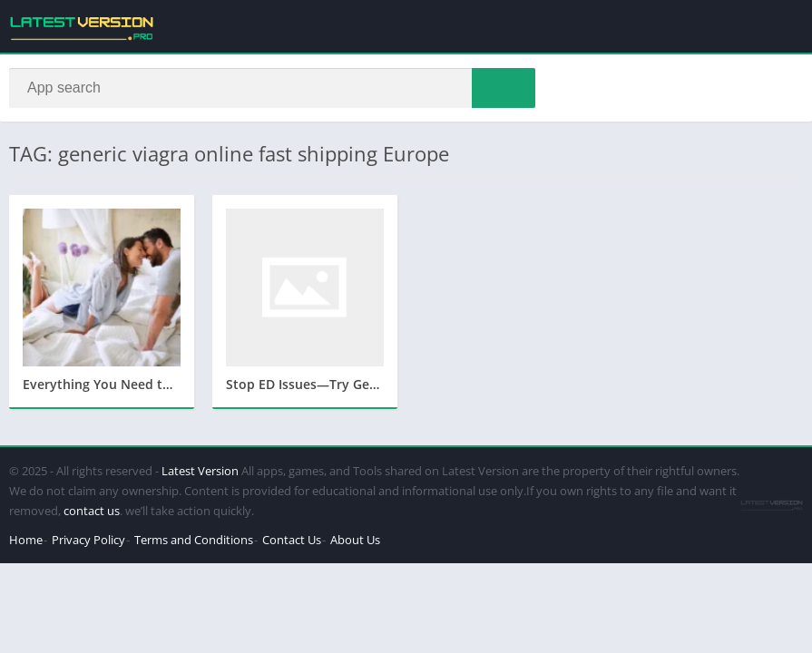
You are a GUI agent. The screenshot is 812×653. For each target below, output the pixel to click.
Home (26, 540)
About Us (355, 540)
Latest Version (200, 471)
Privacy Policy (88, 540)
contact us (92, 511)
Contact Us (292, 540)
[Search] (272, 88)
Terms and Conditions (194, 540)
